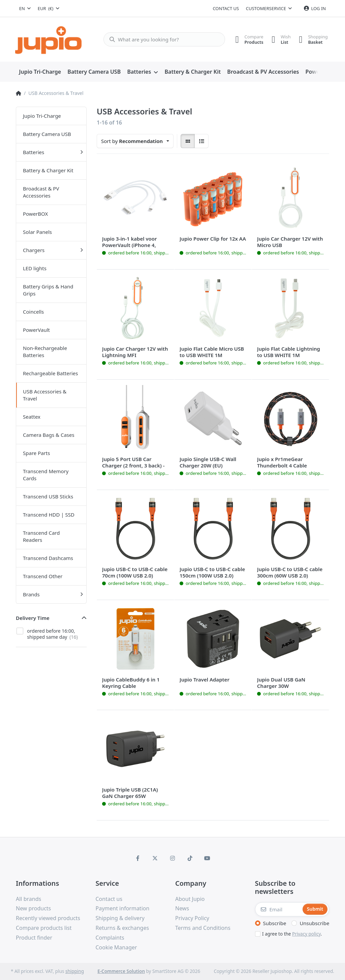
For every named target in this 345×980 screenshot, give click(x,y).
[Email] (278, 909)
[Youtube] (207, 858)
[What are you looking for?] (161, 39)
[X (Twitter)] (155, 858)
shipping (75, 971)
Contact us (226, 8)
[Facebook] (138, 858)
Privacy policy (306, 934)
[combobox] (25, 8)
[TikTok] (190, 858)
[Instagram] (172, 858)
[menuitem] (40, 72)
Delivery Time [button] (33, 618)
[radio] (188, 141)
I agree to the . (292, 934)
